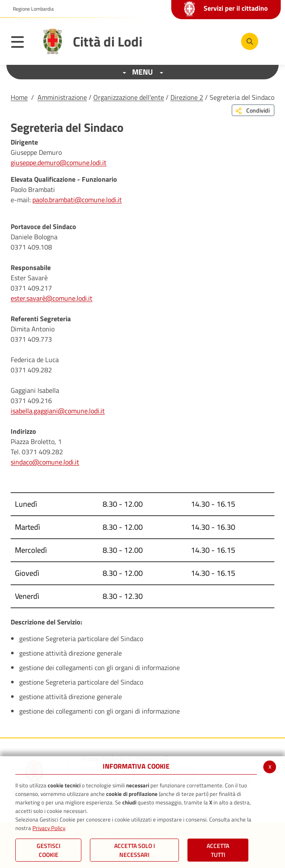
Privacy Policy (49, 828)
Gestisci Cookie (49, 850)
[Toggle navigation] (22, 44)
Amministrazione (62, 97)
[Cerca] (250, 41)
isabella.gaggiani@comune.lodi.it (58, 411)
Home (19, 97)
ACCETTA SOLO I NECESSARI (135, 850)
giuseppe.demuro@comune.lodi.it (59, 163)
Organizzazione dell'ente (129, 97)
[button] (30, 9)
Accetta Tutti (218, 850)
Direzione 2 (187, 97)
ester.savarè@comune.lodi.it (52, 298)
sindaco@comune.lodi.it (45, 462)
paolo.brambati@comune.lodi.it (77, 200)
